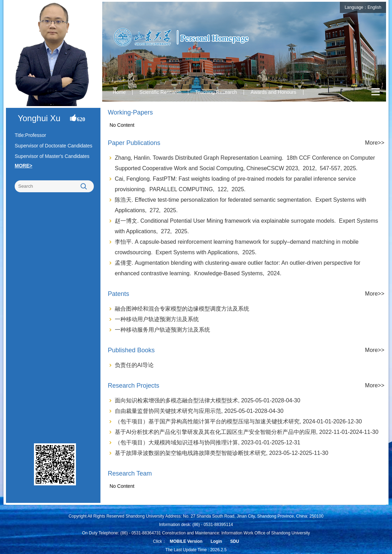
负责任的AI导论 (134, 365)
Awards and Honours (273, 92)
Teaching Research (216, 92)
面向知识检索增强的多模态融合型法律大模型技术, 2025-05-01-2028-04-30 (208, 400)
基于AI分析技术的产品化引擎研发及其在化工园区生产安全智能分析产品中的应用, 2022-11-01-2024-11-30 (247, 432)
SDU (235, 541)
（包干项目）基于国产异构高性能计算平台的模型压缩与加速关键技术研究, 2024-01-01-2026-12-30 (238, 421)
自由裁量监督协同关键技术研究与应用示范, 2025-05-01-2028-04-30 (199, 411)
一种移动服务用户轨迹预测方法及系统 (162, 330)
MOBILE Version (186, 541)
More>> (375, 143)
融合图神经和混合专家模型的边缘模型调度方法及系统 (182, 309)
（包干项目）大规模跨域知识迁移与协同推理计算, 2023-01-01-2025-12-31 (208, 442)
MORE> (23, 166)
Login (216, 541)
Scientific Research (160, 92)
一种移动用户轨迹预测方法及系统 (157, 319)
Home (119, 92)
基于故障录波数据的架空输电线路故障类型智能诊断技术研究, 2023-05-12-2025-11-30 (222, 453)
